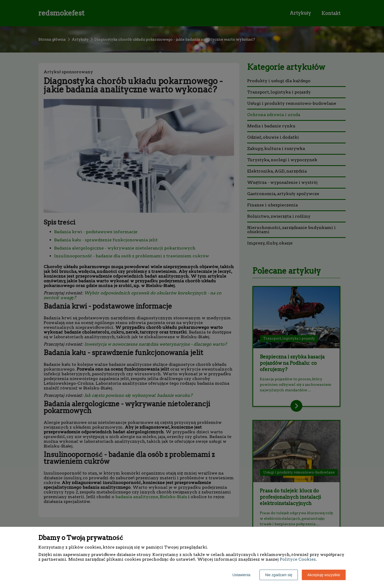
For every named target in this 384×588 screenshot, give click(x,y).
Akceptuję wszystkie (324, 575)
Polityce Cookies (298, 559)
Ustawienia (241, 575)
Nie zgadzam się (279, 575)
